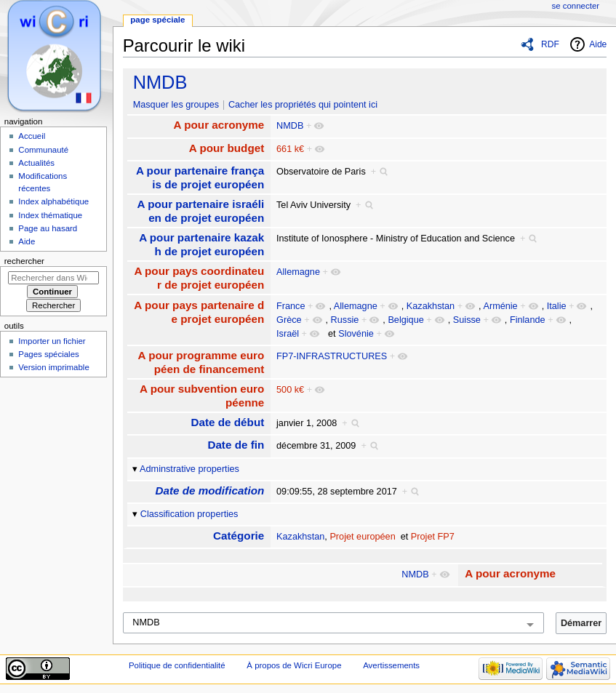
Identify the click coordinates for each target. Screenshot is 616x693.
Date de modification (209, 490)
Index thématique (50, 215)
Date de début (228, 422)
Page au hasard (48, 228)
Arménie (500, 306)
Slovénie (356, 334)
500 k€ (290, 390)
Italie (557, 306)
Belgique (405, 320)
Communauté (43, 150)
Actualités (36, 163)
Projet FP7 (433, 537)
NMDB (160, 82)
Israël (288, 334)
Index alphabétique (53, 201)
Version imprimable (53, 367)
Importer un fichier (52, 341)
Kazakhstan (431, 306)
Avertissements (391, 665)
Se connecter (576, 6)
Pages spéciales (48, 354)
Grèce (289, 320)
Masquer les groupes (176, 105)
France (291, 306)
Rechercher (24, 261)
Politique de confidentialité (177, 665)
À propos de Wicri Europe (294, 665)
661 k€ (290, 149)
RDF (550, 44)
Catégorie (239, 536)
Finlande (528, 320)
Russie (345, 320)
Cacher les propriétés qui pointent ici (303, 105)
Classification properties (189, 514)
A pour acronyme (219, 125)
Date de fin (236, 445)
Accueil (32, 136)
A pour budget (227, 148)
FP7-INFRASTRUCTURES (332, 356)
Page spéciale (157, 20)
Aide (598, 44)
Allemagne (298, 272)
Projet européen (362, 537)
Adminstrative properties (189, 469)
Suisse (467, 320)
